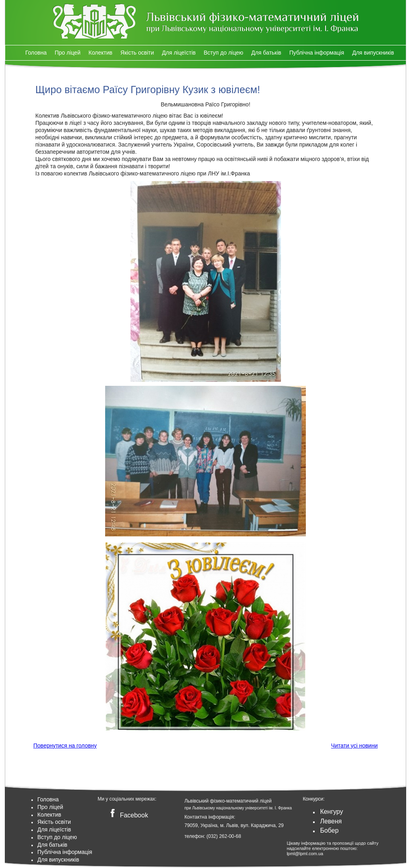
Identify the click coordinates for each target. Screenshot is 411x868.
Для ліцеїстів (179, 53)
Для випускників (373, 53)
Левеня (331, 821)
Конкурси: (313, 799)
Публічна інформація (317, 53)
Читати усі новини (354, 746)
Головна (36, 53)
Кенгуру (331, 812)
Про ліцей (67, 53)
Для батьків (266, 53)
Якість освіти (137, 53)
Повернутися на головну (65, 746)
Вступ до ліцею (223, 53)
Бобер (329, 830)
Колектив (100, 53)
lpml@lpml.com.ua (305, 854)
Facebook (127, 815)
